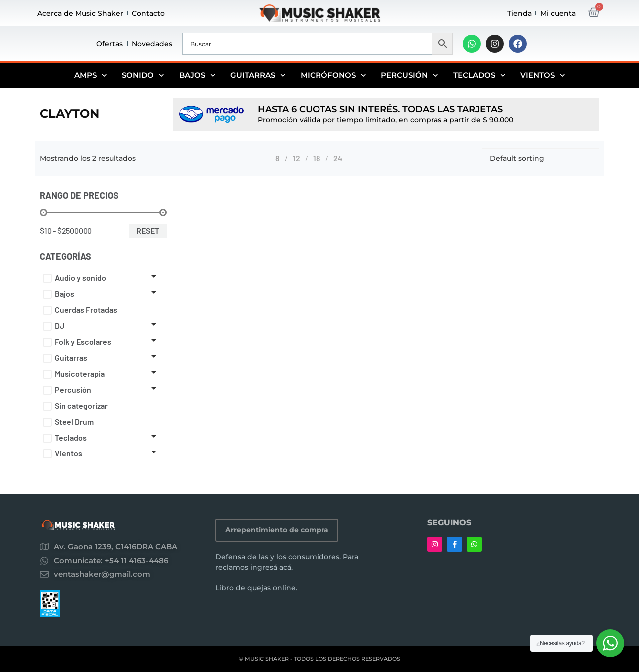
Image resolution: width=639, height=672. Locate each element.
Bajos (197, 75)
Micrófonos (333, 75)
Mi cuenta (558, 13)
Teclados (479, 75)
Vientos (543, 75)
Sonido (143, 75)
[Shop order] (540, 158)
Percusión (410, 75)
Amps (91, 75)
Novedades (152, 44)
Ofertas (110, 44)
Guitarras (258, 75)
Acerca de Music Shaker (80, 13)
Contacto (148, 13)
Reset (148, 231)
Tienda (519, 13)
